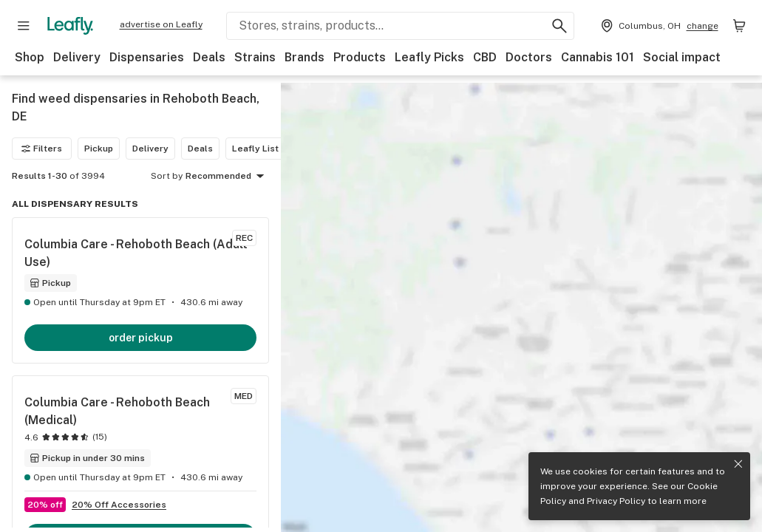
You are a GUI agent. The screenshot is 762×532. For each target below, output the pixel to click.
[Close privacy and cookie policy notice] (738, 464)
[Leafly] (70, 26)
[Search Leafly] (400, 26)
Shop (30, 57)
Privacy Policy (616, 501)
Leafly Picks (429, 57)
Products (360, 57)
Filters (42, 149)
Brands (305, 57)
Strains (255, 57)
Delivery (77, 57)
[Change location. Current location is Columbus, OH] (658, 26)
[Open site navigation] (24, 26)
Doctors (529, 57)
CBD (485, 57)
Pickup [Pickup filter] (99, 149)
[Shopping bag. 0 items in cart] (739, 26)
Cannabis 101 (598, 57)
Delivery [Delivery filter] (150, 149)
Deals (209, 57)
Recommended (227, 177)
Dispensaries (147, 57)
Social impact (682, 57)
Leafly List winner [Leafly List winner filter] (271, 149)
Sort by (167, 176)
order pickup (141, 338)
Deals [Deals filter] (200, 149)
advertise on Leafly (161, 24)
